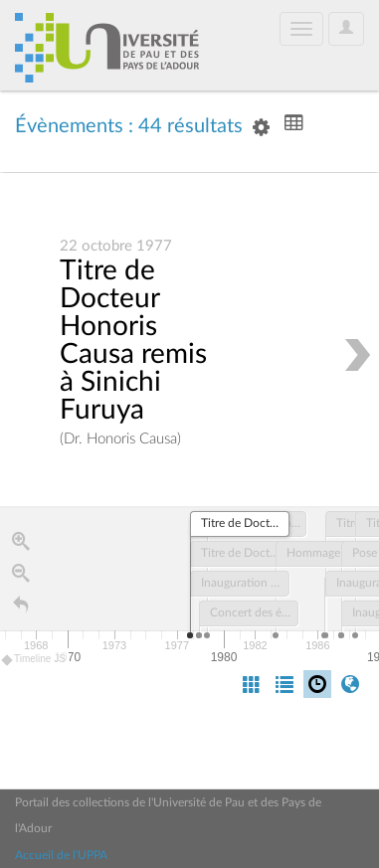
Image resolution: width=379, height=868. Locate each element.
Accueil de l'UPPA (61, 855)
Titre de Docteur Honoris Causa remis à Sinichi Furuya (133, 341)
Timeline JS (34, 661)
